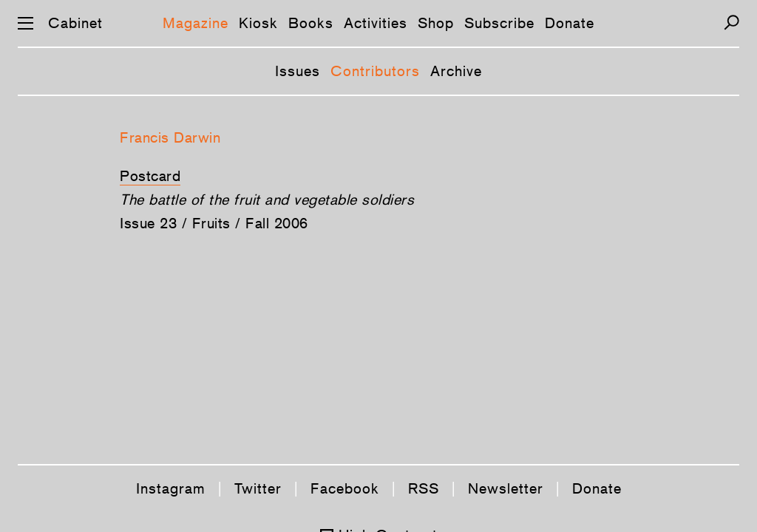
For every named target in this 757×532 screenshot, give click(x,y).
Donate (570, 23)
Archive (456, 71)
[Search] (731, 23)
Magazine (196, 23)
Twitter (258, 488)
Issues (298, 71)
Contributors (375, 71)
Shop (436, 23)
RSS (424, 488)
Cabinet (75, 23)
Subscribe (499, 23)
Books (311, 23)
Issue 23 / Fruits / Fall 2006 (214, 223)
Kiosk (258, 23)
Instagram (171, 488)
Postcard (150, 176)
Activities (376, 23)
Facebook (345, 488)
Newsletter (506, 488)
